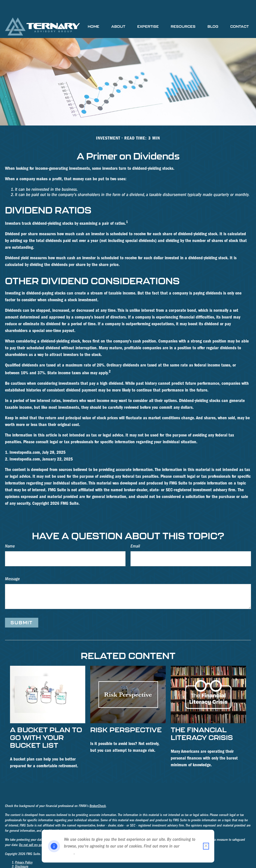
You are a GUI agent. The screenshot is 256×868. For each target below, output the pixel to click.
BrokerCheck (98, 791)
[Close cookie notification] (206, 846)
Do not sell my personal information (42, 830)
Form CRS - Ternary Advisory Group (38, 859)
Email (135, 531)
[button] (93, 11)
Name (10, 531)
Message (12, 564)
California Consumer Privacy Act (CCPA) (139, 825)
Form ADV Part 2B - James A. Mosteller (40, 863)
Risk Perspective (126, 715)
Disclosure (22, 851)
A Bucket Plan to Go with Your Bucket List (46, 722)
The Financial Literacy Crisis (202, 718)
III (67, 863)
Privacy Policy (24, 847)
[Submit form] (22, 608)
